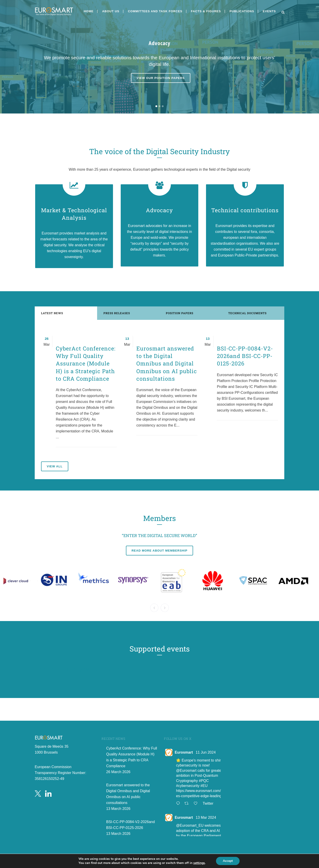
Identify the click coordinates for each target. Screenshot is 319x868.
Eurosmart (184, 752)
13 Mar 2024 (206, 817)
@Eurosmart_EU (190, 825)
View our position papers (161, 79)
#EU (204, 786)
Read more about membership (160, 551)
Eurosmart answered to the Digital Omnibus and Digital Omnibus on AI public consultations (167, 364)
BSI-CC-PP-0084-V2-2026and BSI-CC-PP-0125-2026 (245, 356)
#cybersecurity (188, 786)
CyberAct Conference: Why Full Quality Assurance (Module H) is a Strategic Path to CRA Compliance (86, 364)
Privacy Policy (176, 859)
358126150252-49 (49, 779)
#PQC (204, 781)
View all (55, 466)
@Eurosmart (186, 771)
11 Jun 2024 (206, 752)
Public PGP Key (178, 864)
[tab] (66, 313)
